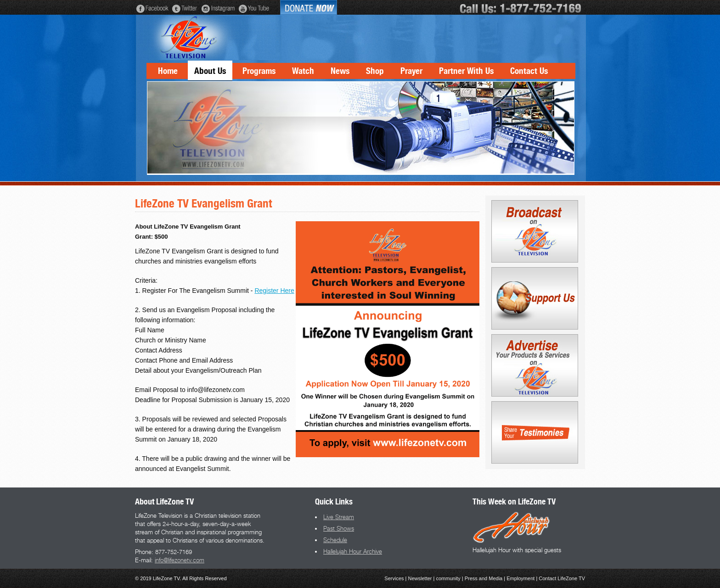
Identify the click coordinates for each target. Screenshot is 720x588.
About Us (210, 71)
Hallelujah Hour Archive (353, 551)
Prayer (411, 71)
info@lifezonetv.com (180, 560)
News (340, 71)
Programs (259, 71)
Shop (375, 71)
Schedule (335, 540)
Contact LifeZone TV (562, 578)
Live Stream (339, 517)
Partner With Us (466, 71)
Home (168, 71)
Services (394, 578)
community (448, 578)
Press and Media (484, 578)
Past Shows (339, 528)
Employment (520, 578)
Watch (303, 71)
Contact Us (529, 71)
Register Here (274, 291)
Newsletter (420, 578)
